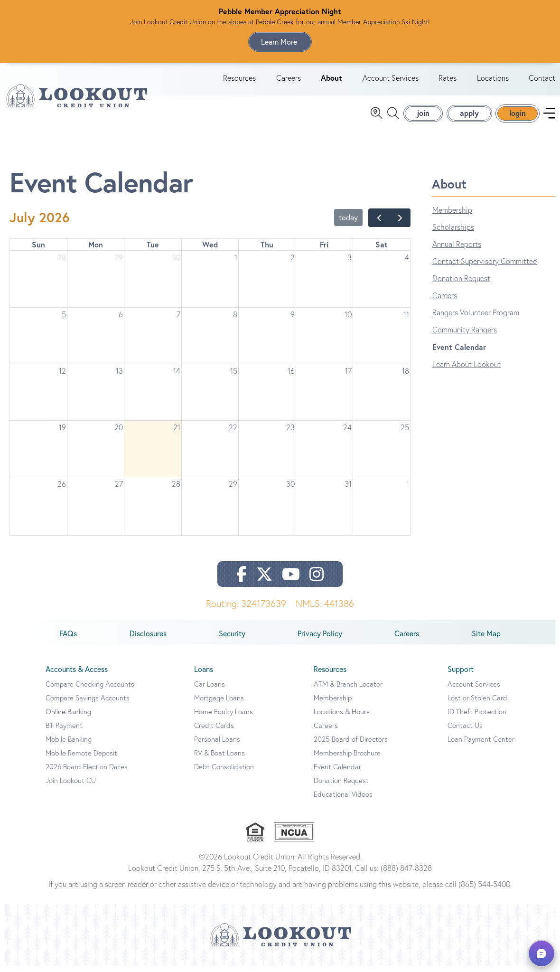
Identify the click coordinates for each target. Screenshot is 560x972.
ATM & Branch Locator (348, 691)
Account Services (391, 81)
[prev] (379, 224)
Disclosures (148, 640)
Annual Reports (457, 251)
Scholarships (453, 234)
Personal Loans (217, 746)
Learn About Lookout (467, 371)
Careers (289, 81)
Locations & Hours (342, 718)
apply (469, 116)
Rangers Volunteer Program (476, 319)
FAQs (68, 640)
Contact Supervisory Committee (485, 268)
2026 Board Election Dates (87, 773)
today (348, 224)
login (518, 116)
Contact (542, 81)
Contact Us (465, 732)
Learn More (280, 42)
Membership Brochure (347, 760)
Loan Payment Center (481, 746)
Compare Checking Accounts (90, 691)
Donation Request (461, 285)
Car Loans (210, 691)
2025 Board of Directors (351, 746)
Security (232, 640)
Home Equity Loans (224, 718)
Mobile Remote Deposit (81, 760)
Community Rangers (465, 336)
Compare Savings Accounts (88, 704)
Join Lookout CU (71, 787)
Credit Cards (214, 732)
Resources (239, 81)
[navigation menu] (549, 117)
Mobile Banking (69, 746)
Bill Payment (64, 732)
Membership (452, 217)
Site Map (486, 640)
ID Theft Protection (477, 718)
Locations (493, 81)
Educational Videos (343, 801)
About (331, 81)
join (423, 116)
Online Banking (68, 718)
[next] (400, 224)
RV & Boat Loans (219, 760)
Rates (448, 81)
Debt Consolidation (224, 773)
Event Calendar (459, 354)
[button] (541, 953)
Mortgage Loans (219, 704)
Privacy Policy (320, 640)
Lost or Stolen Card (477, 704)
